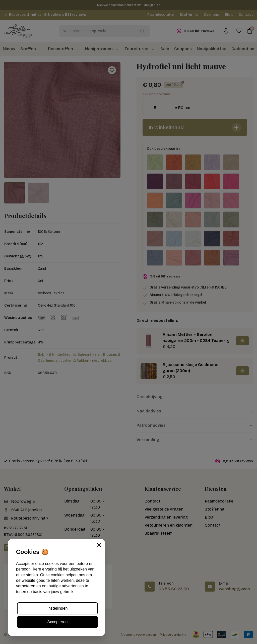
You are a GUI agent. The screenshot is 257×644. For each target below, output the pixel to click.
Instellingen (58, 608)
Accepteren (58, 622)
